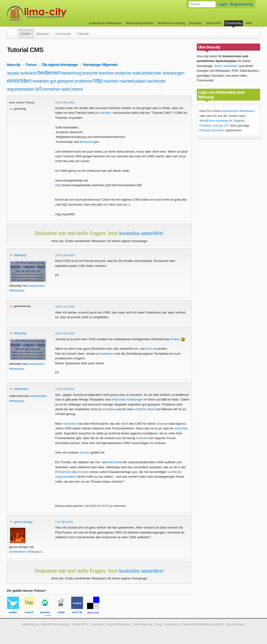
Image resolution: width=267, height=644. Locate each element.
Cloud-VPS (213, 23)
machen (111, 81)
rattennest (21, 389)
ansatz (13, 73)
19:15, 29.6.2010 (65, 102)
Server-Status (235, 624)
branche (90, 73)
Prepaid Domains (212, 130)
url (38, 89)
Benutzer (43, 34)
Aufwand (142, 438)
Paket (175, 339)
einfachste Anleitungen (127, 399)
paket (140, 81)
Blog (158, 624)
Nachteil (114, 462)
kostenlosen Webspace (26, 552)
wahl (66, 89)
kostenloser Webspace (105, 23)
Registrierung (241, 4)
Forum (26, 34)
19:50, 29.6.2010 (65, 255)
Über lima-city (143, 624)
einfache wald (128, 73)
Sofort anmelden (226, 66)
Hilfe (249, 23)
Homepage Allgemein (100, 65)
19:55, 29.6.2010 (65, 307)
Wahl (124, 424)
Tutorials (83, 34)
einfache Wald (144, 409)
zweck (77, 89)
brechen (106, 73)
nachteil (127, 81)
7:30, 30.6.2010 (64, 522)
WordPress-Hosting (171, 23)
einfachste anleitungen (163, 73)
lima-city (14, 65)
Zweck (161, 424)
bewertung (72, 73)
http (98, 81)
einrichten (19, 81)
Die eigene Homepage (60, 65)
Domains (195, 23)
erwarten (41, 81)
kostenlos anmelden (141, 233)
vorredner (51, 89)
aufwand (28, 73)
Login (223, 4)
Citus (149, 349)
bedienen (49, 73)
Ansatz (85, 452)
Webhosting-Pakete (139, 23)
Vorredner (70, 424)
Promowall (63, 34)
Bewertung (88, 142)
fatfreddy (20, 255)
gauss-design (23, 522)
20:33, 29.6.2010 (65, 333)
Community (234, 23)
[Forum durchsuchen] (202, 4)
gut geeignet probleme (71, 81)
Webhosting (30, 624)
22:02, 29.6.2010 (65, 389)
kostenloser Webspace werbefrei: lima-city (54, 14)
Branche (65, 472)
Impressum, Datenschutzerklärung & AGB (194, 624)
